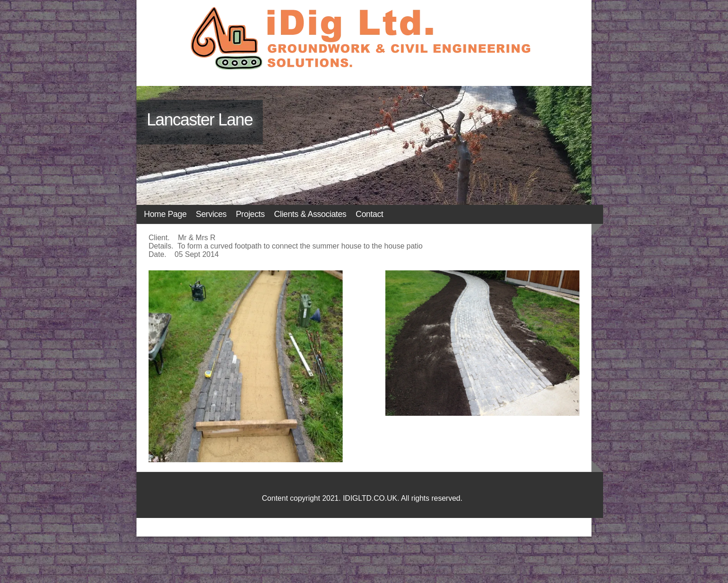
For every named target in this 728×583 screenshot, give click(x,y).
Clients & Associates (310, 214)
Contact (370, 214)
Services (211, 214)
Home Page (165, 214)
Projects (250, 214)
